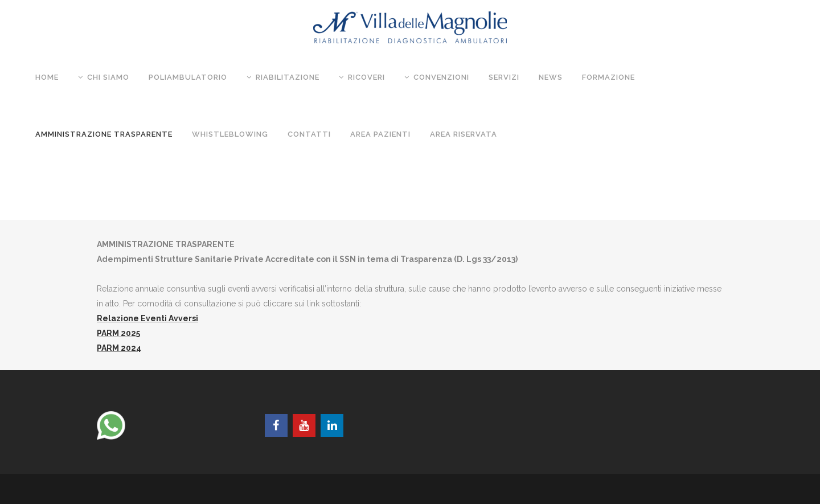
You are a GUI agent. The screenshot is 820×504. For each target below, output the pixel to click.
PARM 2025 (118, 333)
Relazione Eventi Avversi (147, 318)
